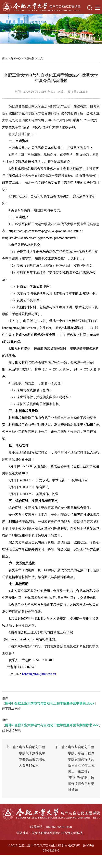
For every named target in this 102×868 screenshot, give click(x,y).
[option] (51, 29)
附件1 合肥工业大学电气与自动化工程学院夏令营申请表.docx (50, 703)
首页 (5, 58)
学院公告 (29, 58)
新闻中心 (16, 58)
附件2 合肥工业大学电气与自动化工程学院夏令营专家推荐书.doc (52, 725)
